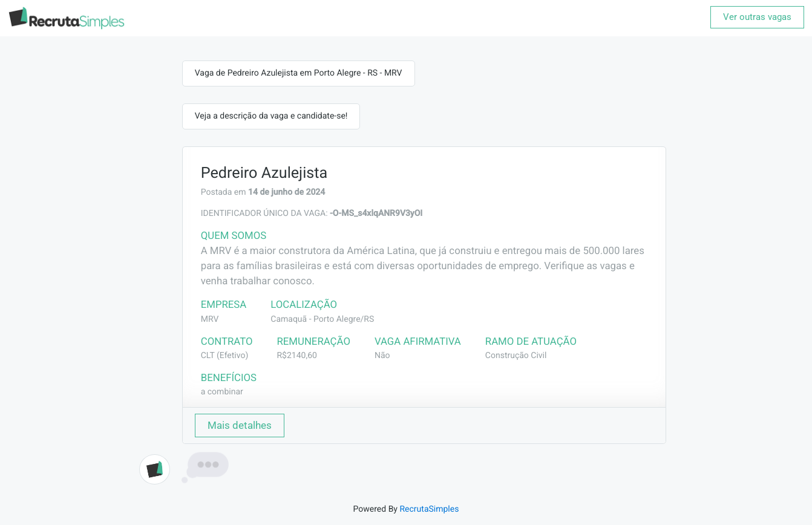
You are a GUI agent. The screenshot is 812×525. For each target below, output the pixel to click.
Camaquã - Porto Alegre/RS (322, 319)
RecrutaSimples (429, 509)
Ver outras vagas (757, 17)
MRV (210, 319)
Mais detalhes (240, 425)
